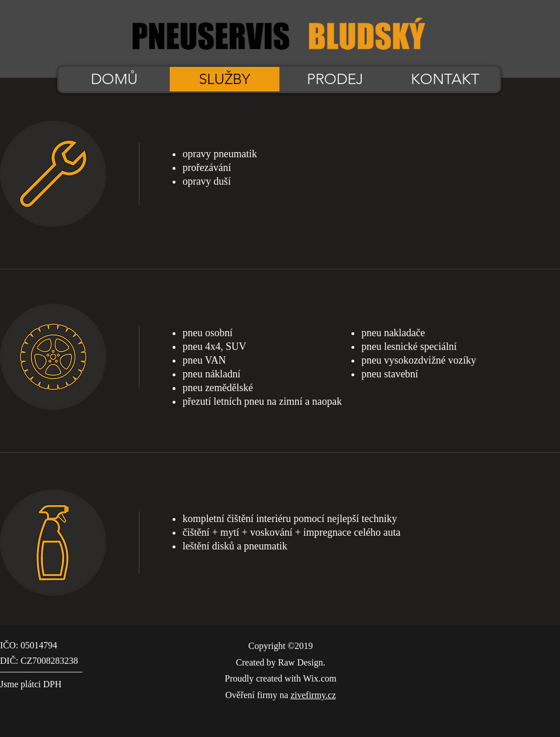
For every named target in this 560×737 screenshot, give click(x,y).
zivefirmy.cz (313, 695)
